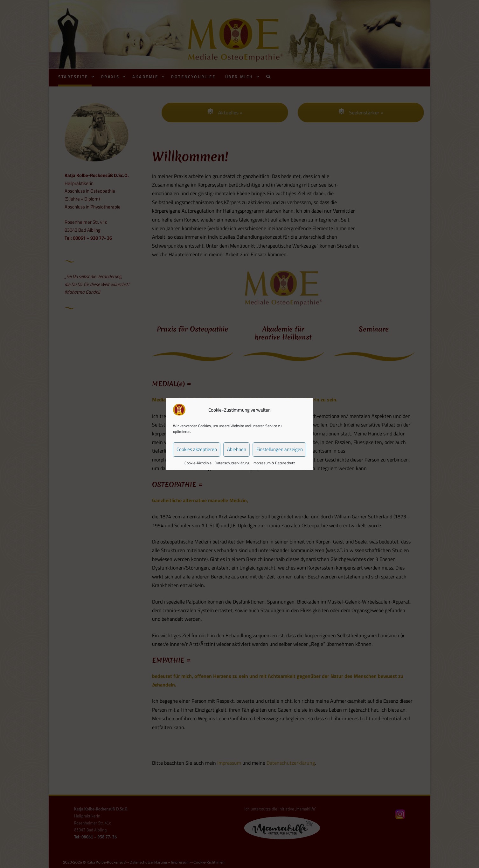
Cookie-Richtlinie (198, 463)
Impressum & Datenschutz (274, 463)
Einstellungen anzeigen (280, 449)
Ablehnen (237, 449)
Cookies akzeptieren (197, 449)
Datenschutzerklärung (232, 463)
